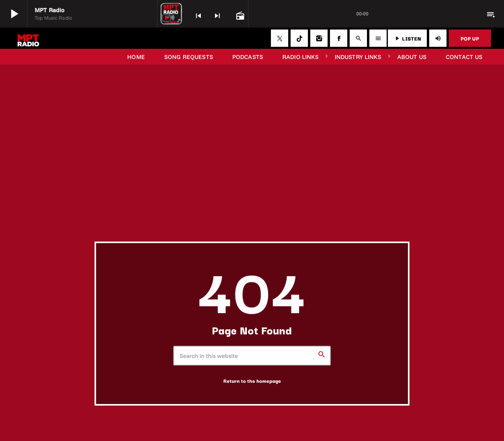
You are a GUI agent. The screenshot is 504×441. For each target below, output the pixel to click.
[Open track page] (239, 15)
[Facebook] (339, 38)
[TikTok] (299, 38)
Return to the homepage (252, 381)
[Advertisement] (252, 183)
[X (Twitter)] (280, 38)
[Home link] (28, 38)
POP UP (470, 38)
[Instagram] (319, 38)
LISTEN (407, 38)
